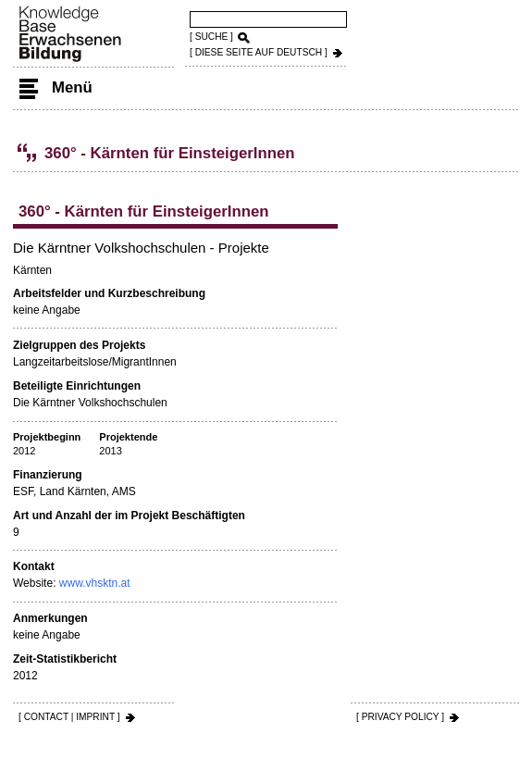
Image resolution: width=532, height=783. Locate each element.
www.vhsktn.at (95, 583)
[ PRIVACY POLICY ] (400, 717)
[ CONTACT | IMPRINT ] (69, 717)
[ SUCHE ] (211, 37)
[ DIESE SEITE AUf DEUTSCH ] (259, 52)
